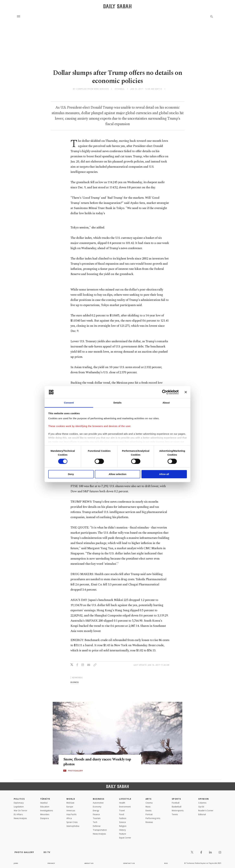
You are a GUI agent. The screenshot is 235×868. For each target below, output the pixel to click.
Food (122, 814)
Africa (69, 818)
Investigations (47, 811)
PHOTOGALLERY (76, 771)
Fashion (123, 818)
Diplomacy (19, 803)
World (71, 799)
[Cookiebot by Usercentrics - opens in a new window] (164, 392)
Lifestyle (125, 799)
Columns (202, 803)
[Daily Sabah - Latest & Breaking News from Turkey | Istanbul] (117, 6)
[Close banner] (186, 392)
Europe (70, 807)
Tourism (97, 818)
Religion (123, 826)
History (122, 830)
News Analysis (20, 818)
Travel (122, 811)
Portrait (149, 814)
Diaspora (44, 818)
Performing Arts (153, 818)
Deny (71, 474)
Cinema (149, 803)
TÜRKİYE (45, 799)
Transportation (100, 830)
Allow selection (117, 474)
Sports (176, 799)
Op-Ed (201, 807)
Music (148, 807)
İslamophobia (73, 826)
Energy (96, 811)
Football (176, 803)
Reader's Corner (206, 811)
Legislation (19, 807)
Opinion (204, 799)
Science (123, 822)
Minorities (45, 814)
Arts (149, 799)
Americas (71, 811)
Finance (96, 814)
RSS (166, 863)
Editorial (202, 814)
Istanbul (44, 803)
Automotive (98, 803)
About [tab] (166, 403)
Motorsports (178, 811)
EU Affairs (18, 814)
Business (99, 799)
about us (89, 863)
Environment (125, 807)
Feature (123, 834)
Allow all (164, 474)
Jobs (16, 863)
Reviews (149, 822)
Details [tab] (117, 403)
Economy (97, 807)
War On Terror (21, 811)
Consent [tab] (69, 403)
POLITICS (19, 799)
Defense (97, 826)
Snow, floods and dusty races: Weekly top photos (99, 762)
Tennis (175, 814)
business (75, 682)
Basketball (177, 807)
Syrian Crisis (72, 822)
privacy (51, 863)
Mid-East (70, 803)
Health (122, 803)
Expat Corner (125, 838)
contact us (129, 863)
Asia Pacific (72, 814)
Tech (95, 822)
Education (45, 807)
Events (148, 811)
